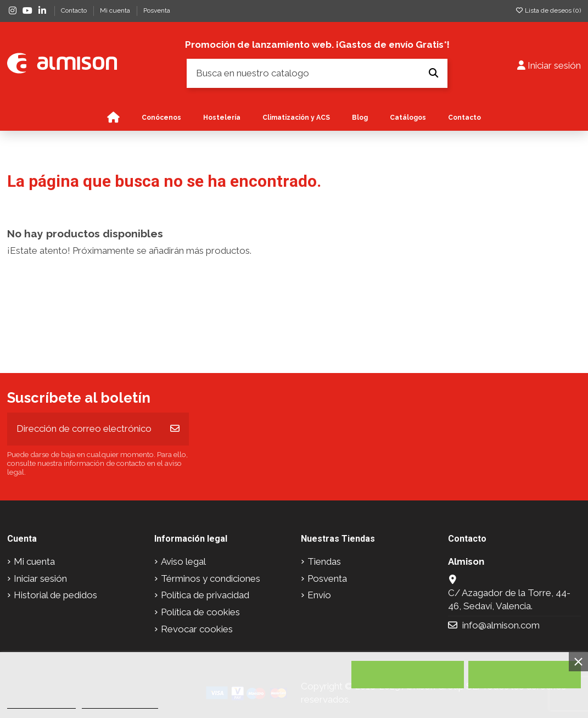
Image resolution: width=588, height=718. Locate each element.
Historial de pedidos (55, 595)
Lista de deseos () (548, 10)
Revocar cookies (197, 629)
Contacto (75, 10)
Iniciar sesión (40, 578)
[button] (296, 118)
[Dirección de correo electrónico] (85, 429)
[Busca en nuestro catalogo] (433, 73)
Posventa (157, 10)
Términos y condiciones (211, 578)
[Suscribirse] (175, 429)
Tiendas (324, 561)
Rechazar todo (408, 675)
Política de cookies (200, 612)
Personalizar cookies (120, 703)
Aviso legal (183, 561)
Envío (319, 595)
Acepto (525, 675)
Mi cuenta (116, 10)
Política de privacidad (205, 595)
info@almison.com (501, 625)
